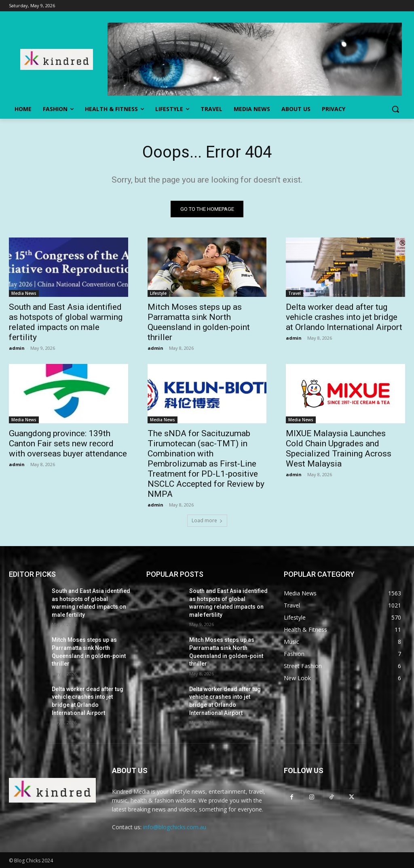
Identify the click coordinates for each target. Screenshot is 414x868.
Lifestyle (158, 294)
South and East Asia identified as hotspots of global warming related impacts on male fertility (66, 323)
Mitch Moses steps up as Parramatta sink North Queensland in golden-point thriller (199, 323)
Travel (295, 294)
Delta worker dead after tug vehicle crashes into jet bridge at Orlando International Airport (344, 317)
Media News (24, 294)
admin (17, 348)
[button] (395, 109)
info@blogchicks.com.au (175, 827)
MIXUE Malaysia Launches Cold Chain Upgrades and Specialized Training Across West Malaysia (339, 449)
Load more (207, 520)
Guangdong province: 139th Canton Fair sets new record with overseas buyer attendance (68, 444)
